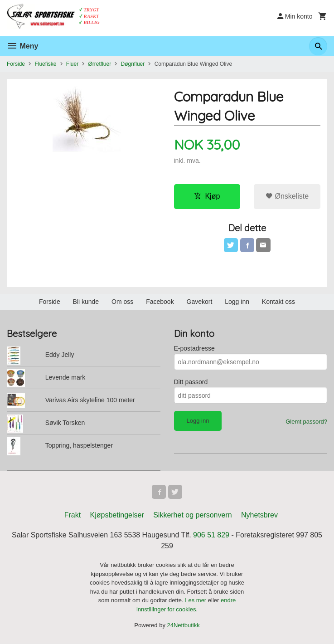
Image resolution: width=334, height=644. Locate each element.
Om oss (122, 302)
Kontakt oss (278, 302)
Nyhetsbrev (259, 516)
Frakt (73, 516)
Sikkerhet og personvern (192, 516)
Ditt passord (191, 382)
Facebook (160, 302)
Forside (16, 64)
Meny (22, 46)
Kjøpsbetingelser (117, 516)
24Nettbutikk (184, 626)
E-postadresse (194, 349)
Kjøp (207, 196)
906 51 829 (211, 536)
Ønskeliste (287, 196)
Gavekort (200, 302)
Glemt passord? (306, 422)
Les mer (196, 601)
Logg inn (237, 302)
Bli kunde (86, 302)
